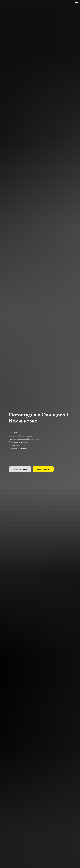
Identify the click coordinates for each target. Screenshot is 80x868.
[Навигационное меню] (76, 3)
